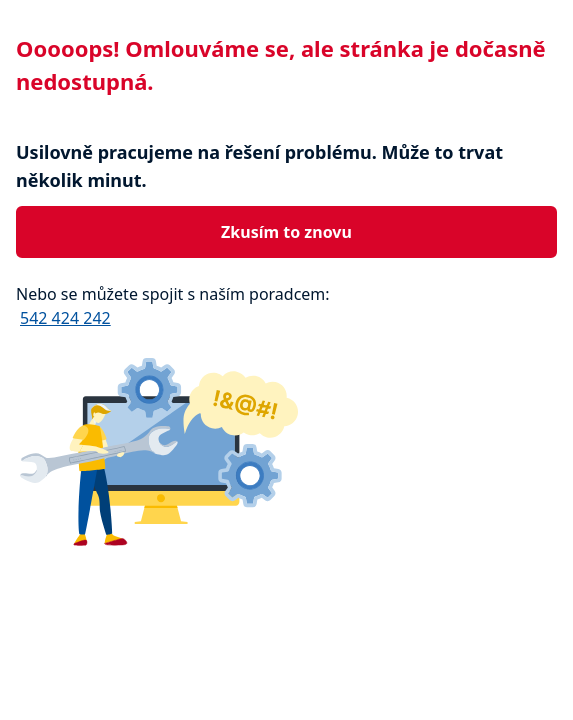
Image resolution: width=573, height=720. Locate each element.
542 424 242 (65, 318)
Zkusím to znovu (286, 232)
